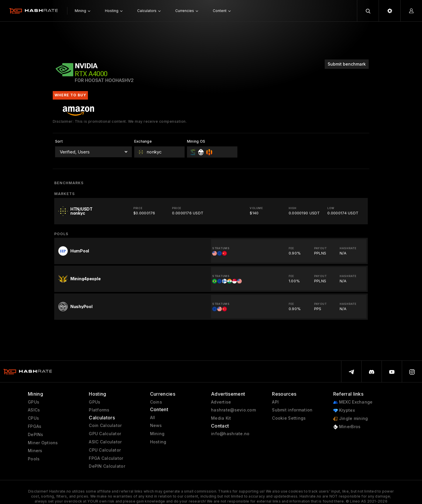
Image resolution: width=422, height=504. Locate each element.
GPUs (34, 402)
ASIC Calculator (105, 442)
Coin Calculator (105, 426)
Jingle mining (351, 419)
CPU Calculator (105, 450)
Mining (157, 434)
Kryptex (344, 410)
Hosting (158, 442)
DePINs (36, 435)
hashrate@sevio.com (233, 410)
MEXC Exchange (353, 402)
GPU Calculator (105, 434)
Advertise (221, 402)
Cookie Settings (289, 418)
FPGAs (35, 426)
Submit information (292, 410)
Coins (156, 402)
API (275, 402)
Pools (34, 459)
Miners (35, 451)
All (153, 418)
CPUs (33, 418)
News (156, 426)
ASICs (34, 410)
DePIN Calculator (107, 466)
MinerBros (347, 427)
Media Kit (221, 418)
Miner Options (43, 443)
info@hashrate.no (230, 434)
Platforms (99, 410)
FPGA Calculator (106, 458)
